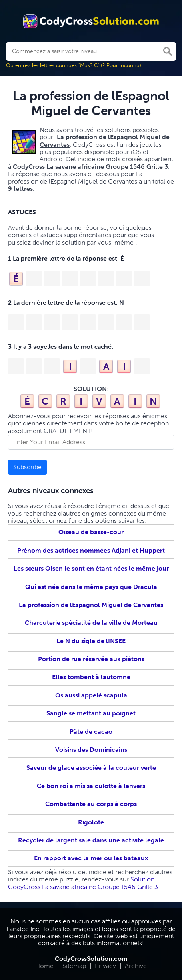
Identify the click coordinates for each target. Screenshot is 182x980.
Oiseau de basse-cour (91, 532)
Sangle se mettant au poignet (91, 713)
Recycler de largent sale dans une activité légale (91, 840)
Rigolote (91, 822)
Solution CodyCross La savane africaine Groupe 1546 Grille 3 (83, 883)
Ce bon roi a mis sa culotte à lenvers (91, 786)
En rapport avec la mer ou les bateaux (91, 858)
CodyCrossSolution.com (91, 959)
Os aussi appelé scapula (91, 695)
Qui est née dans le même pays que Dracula (91, 587)
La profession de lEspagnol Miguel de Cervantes (91, 605)
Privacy (105, 966)
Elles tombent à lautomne (91, 677)
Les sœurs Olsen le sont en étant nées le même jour (91, 568)
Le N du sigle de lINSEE (91, 641)
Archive (136, 966)
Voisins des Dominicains (91, 750)
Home (44, 966)
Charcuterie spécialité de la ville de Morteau (91, 623)
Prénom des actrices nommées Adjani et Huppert (91, 550)
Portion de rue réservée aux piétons (91, 659)
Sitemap (74, 966)
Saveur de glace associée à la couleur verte (91, 768)
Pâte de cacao (91, 732)
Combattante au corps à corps (91, 804)
